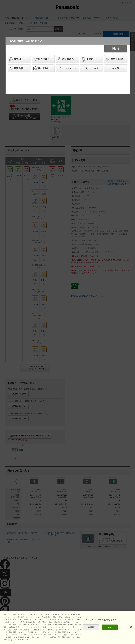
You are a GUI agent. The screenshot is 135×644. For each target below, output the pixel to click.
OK (110, 627)
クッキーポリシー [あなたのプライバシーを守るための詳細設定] (21, 640)
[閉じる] (131, 627)
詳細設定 (91, 627)
